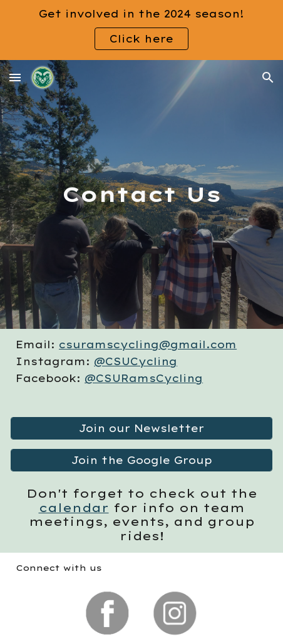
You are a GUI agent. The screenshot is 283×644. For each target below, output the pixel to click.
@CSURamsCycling (144, 378)
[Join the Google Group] (141, 460)
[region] (141, 30)
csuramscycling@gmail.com (148, 345)
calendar (74, 508)
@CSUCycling (136, 361)
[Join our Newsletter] (141, 428)
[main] (141, 194)
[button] (15, 77)
